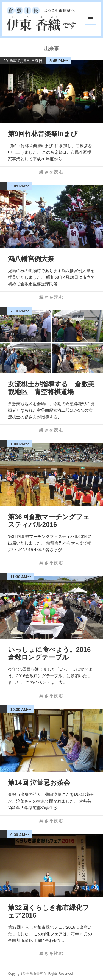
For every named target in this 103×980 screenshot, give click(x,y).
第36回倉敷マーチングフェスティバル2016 (49, 521)
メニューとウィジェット (91, 19)
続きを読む (52, 172)
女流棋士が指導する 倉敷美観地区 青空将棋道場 (51, 388)
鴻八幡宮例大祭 (31, 259)
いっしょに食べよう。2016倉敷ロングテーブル (49, 653)
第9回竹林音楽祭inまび (43, 134)
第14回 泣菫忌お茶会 (39, 783)
